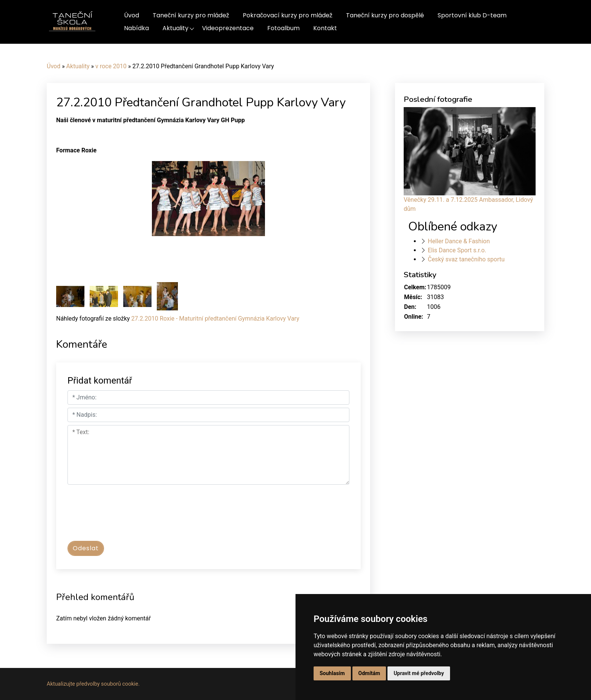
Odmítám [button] (369, 673)
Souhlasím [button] (332, 673)
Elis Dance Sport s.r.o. (457, 250)
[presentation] (125, 516)
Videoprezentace (228, 28)
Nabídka (136, 28)
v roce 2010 (111, 66)
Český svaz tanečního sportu (466, 259)
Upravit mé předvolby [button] (419, 673)
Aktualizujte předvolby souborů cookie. (93, 684)
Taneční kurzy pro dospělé (385, 15)
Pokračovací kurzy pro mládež (288, 15)
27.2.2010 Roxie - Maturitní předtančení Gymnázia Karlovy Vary (215, 319)
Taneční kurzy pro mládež (191, 15)
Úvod (132, 15)
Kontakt (325, 28)
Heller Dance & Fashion (459, 241)
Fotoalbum (283, 28)
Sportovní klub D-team (472, 15)
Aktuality (175, 28)
